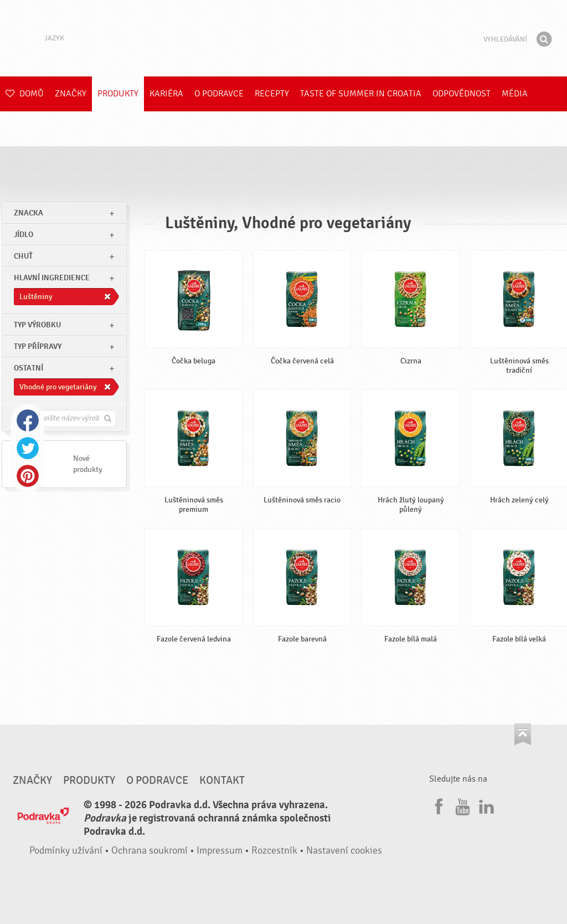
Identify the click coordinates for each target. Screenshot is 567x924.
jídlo (24, 235)
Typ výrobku (37, 325)
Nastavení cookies (344, 851)
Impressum (220, 851)
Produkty (118, 94)
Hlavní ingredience (52, 278)
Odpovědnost (462, 94)
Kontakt (222, 781)
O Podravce (219, 94)
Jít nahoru (523, 734)
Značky (71, 94)
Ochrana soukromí (150, 851)
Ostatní (29, 368)
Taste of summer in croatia (361, 94)
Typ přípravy (38, 346)
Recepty (272, 94)
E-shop (20, 129)
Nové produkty (88, 464)
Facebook (28, 420)
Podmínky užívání (66, 851)
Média (515, 94)
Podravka (283, 38)
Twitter (28, 448)
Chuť (23, 256)
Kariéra (166, 94)
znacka (29, 213)
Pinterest (28, 476)
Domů (25, 94)
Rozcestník (274, 851)
